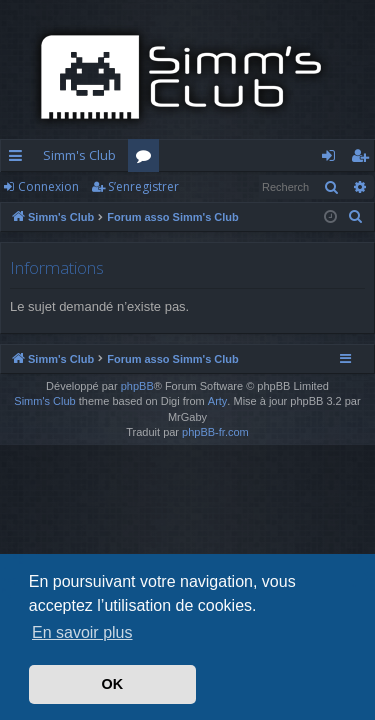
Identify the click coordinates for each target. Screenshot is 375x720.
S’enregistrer (143, 186)
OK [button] (113, 684)
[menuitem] (356, 217)
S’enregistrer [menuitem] (363, 159)
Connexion (48, 186)
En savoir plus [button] (82, 632)
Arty (218, 401)
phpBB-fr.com (215, 432)
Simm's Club (79, 155)
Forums (147, 159)
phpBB (137, 386)
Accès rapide (19, 159)
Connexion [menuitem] (332, 159)
